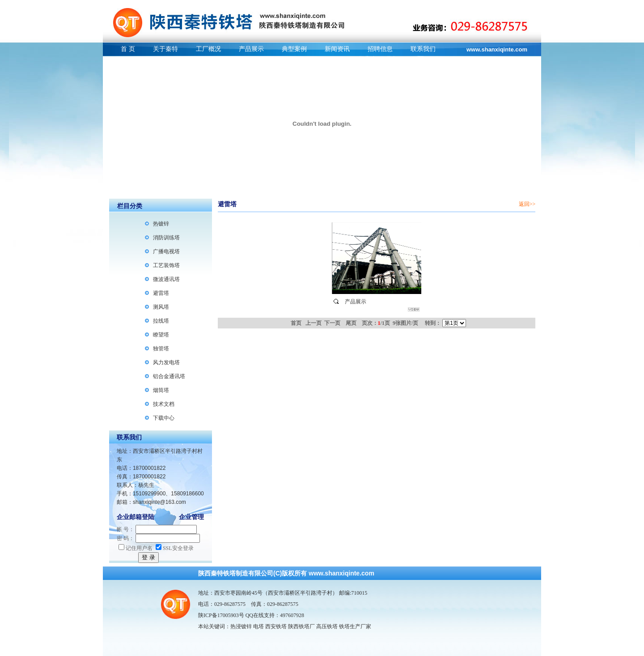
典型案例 (294, 49)
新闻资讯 (337, 49)
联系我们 (423, 49)
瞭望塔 (161, 335)
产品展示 (251, 49)
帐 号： (125, 529)
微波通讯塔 (166, 279)
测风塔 (161, 307)
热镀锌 (161, 224)
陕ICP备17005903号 (221, 615)
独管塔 (161, 349)
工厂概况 (208, 49)
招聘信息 (380, 49)
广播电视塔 (166, 251)
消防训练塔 (166, 238)
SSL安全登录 (175, 548)
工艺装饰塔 (166, 265)
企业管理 (191, 517)
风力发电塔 (166, 362)
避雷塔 (161, 293)
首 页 (128, 49)
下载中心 (164, 418)
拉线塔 (161, 321)
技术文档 (164, 404)
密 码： (125, 538)
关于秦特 (165, 49)
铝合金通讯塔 (169, 376)
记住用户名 (136, 548)
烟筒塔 (161, 390)
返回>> (527, 204)
